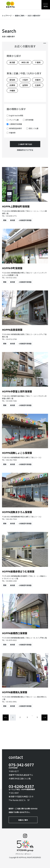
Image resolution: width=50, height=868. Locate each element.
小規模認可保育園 (15, 124)
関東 (5, 220)
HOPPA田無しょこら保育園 (17, 453)
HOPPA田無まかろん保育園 (18, 512)
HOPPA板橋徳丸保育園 (16, 692)
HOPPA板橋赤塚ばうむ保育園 (19, 571)
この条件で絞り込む (25, 144)
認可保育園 (29, 120)
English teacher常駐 (16, 115)
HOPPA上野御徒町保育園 (17, 206)
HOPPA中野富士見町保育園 (17, 391)
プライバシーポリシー (23, 854)
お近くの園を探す (34, 15)
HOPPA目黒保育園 (12, 330)
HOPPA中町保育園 (12, 268)
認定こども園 (33, 128)
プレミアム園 (14, 120)
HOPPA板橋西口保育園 (15, 633)
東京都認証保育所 (15, 128)
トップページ (7, 15)
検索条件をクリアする (25, 150)
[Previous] (6, 718)
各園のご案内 (20, 15)
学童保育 (12, 133)
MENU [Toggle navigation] (46, 6)
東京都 (13, 220)
